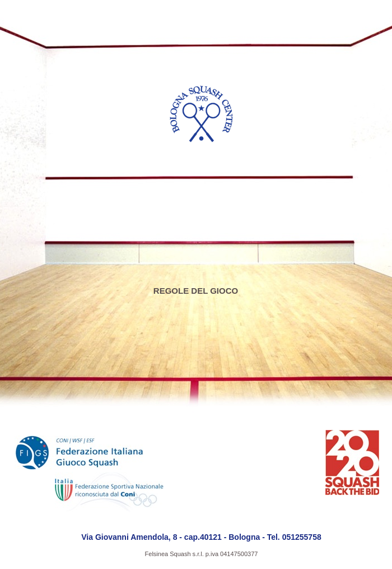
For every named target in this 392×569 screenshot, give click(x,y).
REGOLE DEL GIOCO (196, 291)
